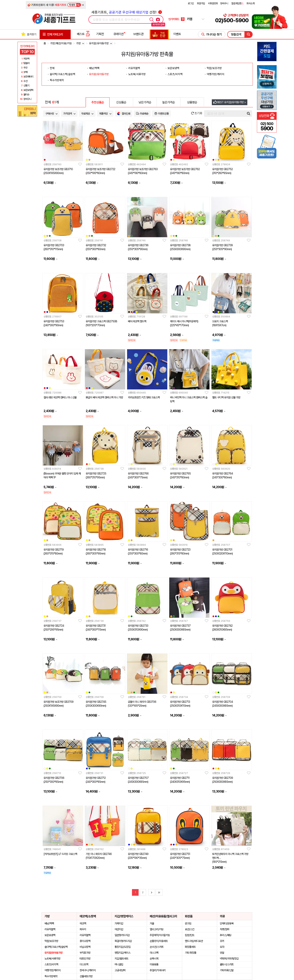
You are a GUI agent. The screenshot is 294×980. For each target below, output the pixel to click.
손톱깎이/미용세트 (159, 941)
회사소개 (250, 3)
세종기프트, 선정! (127, 12)
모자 (222, 947)
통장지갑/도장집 (122, 947)
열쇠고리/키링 (157, 929)
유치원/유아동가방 (99, 74)
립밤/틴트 (190, 935)
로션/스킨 (190, 929)
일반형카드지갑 (122, 935)
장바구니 (224, 3)
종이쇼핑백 (85, 941)
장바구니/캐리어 (88, 970)
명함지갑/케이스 (122, 953)
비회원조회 (213, 3)
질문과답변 (237, 3)
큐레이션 (118, 34)
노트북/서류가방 (137, 74)
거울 (152, 923)
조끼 (222, 941)
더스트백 (84, 964)
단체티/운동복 (227, 923)
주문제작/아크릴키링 (160, 935)
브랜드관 (138, 34)
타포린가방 (85, 959)
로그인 (191, 3)
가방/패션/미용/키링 (61, 43)
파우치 (83, 929)
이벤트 (177, 34)
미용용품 (154, 964)
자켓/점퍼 (225, 929)
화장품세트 (190, 947)
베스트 (83, 34)
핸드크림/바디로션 (194, 941)
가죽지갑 (119, 923)
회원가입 (201, 3)
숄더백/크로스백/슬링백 (62, 74)
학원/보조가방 (214, 68)
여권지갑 (119, 929)
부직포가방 (85, 953)
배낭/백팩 (94, 68)
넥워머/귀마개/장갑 (229, 959)
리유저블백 (134, 68)
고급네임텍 (120, 970)
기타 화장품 (191, 953)
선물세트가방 (86, 976)
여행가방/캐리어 (215, 74)
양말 (222, 953)
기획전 (100, 34)
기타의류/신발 (227, 970)
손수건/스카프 (157, 947)
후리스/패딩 (226, 935)
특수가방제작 (57, 80)
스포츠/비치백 (175, 74)
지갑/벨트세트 (121, 959)
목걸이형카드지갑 (123, 941)
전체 (52, 68)
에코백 (83, 923)
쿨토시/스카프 (227, 964)
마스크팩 (154, 953)
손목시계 (154, 959)
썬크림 (188, 923)
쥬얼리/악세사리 (158, 970)
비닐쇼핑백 (85, 947)
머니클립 (119, 964)
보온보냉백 (173, 68)
